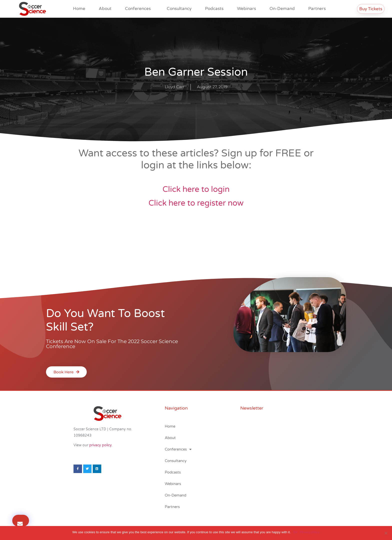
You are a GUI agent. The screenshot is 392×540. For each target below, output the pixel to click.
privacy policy (100, 445)
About (105, 9)
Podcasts (214, 9)
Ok (295, 532)
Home (79, 9)
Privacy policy (310, 532)
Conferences (139, 9)
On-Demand (282, 9)
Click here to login (196, 189)
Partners (317, 9)
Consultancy (179, 9)
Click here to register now (196, 203)
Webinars (246, 9)
